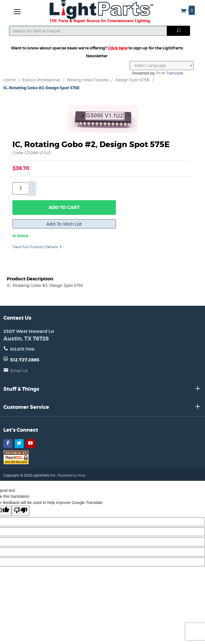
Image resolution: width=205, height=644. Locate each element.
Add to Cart (64, 207)
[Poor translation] (21, 511)
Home (9, 80)
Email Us (19, 371)
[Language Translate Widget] (162, 66)
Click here (118, 48)
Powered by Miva (71, 475)
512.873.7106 (22, 349)
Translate (170, 73)
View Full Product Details (38, 247)
